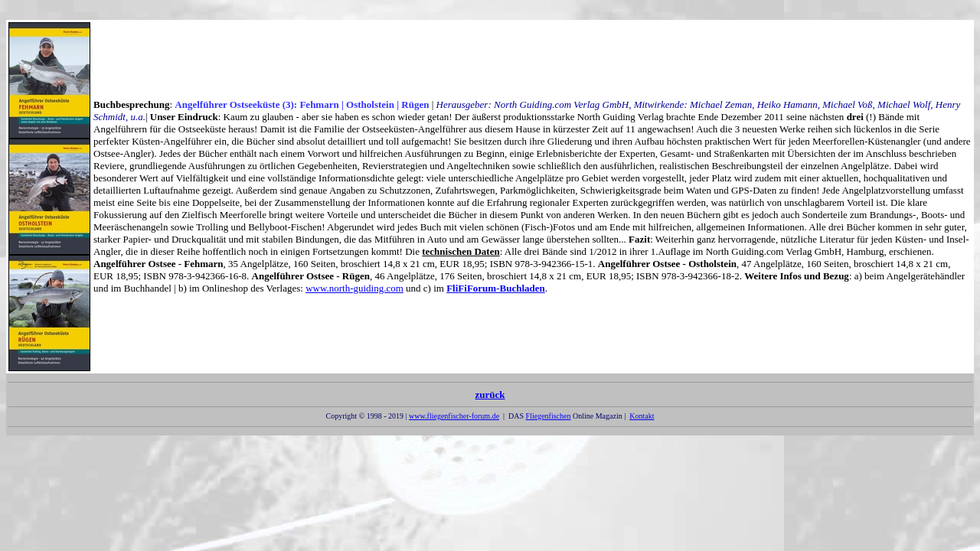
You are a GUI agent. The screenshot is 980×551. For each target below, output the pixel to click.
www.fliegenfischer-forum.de (454, 416)
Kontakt (642, 416)
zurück (490, 398)
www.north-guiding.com (354, 288)
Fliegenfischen (549, 416)
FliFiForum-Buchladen (496, 288)
